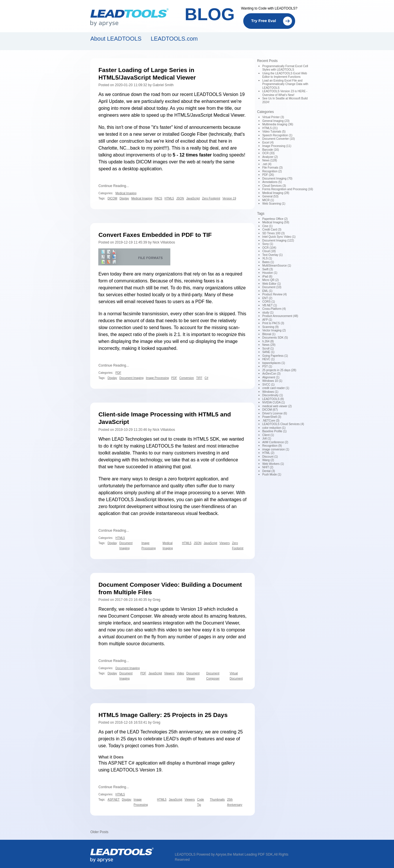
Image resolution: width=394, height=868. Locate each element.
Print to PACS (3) (273, 323)
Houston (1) (270, 273)
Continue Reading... (114, 186)
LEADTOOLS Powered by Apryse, (201, 854)
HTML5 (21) (270, 128)
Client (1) (268, 435)
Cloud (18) (269, 251)
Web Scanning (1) (274, 204)
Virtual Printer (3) (273, 117)
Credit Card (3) (272, 230)
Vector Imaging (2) (274, 330)
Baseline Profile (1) (274, 431)
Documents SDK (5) (275, 338)
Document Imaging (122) (278, 240)
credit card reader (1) (276, 388)
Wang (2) (268, 460)
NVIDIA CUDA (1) (274, 402)
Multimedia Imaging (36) (278, 124)
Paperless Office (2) (275, 219)
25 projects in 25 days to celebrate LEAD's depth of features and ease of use (170, 739)
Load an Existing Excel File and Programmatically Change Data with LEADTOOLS (285, 84)
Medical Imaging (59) (276, 222)
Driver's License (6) (275, 413)
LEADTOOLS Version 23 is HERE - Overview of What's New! (285, 93)
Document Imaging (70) (277, 179)
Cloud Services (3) (274, 186)
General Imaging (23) (276, 121)
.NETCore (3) (271, 421)
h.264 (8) (268, 341)
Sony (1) (268, 244)
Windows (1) (270, 392)
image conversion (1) (276, 449)
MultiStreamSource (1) (277, 266)
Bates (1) (268, 262)
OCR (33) (268, 153)
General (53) (270, 196)
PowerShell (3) (272, 417)
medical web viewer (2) (277, 406)
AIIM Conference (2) (275, 442)
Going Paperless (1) (275, 356)
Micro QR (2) (270, 280)
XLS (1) (267, 258)
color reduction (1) (274, 428)
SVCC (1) (268, 385)
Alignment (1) (271, 377)
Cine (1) (267, 226)
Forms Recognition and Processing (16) (288, 189)
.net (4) (267, 164)
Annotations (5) (272, 182)
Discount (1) (270, 457)
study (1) (268, 313)
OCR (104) (269, 248)
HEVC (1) (268, 359)
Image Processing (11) (277, 146)
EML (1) (267, 291)
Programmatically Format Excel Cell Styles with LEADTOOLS (285, 68)
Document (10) (272, 287)
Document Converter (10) (279, 139)
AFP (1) (267, 320)
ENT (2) (267, 298)
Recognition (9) (272, 446)
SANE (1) (268, 352)
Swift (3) (268, 269)
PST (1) (267, 366)
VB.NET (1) (270, 305)
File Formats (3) (273, 168)
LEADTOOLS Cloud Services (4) (283, 424)
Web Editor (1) (272, 284)
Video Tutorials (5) (274, 132)
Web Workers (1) (273, 464)
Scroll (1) (268, 349)
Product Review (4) (275, 294)
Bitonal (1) (269, 334)
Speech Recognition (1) (277, 135)
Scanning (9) (270, 327)
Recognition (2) (272, 171)
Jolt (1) (267, 438)
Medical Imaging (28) (276, 193)
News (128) (270, 160)
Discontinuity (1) (273, 395)
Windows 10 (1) (272, 381)
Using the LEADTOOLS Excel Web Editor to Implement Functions (285, 75)
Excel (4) (268, 143)
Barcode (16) (271, 150)
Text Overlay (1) (273, 255)
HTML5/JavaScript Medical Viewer (209, 115)
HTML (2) (268, 453)
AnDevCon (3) (271, 374)
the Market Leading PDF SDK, (250, 854)
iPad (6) (267, 277)
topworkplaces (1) (274, 363)
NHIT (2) (268, 467)
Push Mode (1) (272, 474)
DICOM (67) (270, 410)
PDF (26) (268, 175)
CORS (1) (269, 302)
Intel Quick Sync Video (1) (279, 237)
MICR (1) (268, 200)
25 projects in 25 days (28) (279, 370)
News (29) (269, 345)
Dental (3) (269, 471)
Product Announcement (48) (280, 316)
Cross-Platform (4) (274, 309)
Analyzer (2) (270, 157)
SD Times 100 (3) (274, 233)
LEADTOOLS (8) (273, 399)
